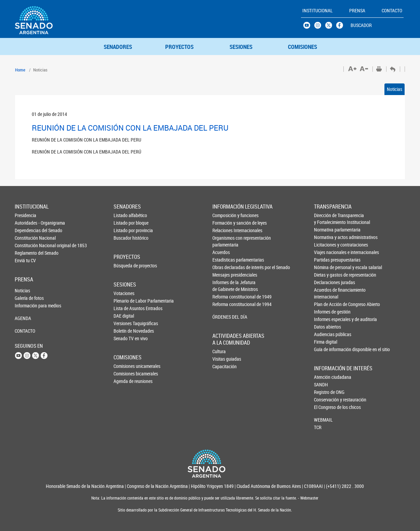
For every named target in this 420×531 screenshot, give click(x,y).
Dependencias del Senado (26, 230)
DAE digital (124, 316)
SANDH (321, 384)
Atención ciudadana (325, 377)
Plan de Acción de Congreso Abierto (325, 304)
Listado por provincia (125, 230)
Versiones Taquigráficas (125, 323)
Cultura (219, 351)
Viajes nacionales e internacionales (325, 252)
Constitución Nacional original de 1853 (26, 245)
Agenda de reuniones (125, 381)
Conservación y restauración (325, 400)
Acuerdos (221, 252)
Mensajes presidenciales (224, 275)
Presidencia (25, 215)
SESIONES (241, 47)
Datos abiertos (325, 327)
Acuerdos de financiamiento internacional (325, 293)
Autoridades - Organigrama (26, 223)
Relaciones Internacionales (224, 230)
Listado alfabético (125, 215)
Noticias (395, 89)
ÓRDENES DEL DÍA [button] (224, 317)
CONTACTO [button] (392, 10)
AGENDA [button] (23, 318)
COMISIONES (303, 47)
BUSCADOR (361, 25)
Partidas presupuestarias (325, 260)
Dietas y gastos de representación (325, 275)
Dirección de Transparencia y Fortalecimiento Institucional (325, 219)
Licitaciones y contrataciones (325, 245)
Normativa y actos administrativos (325, 237)
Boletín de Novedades (125, 331)
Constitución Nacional (26, 238)
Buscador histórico (125, 238)
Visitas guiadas (224, 359)
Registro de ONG (325, 392)
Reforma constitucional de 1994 (224, 304)
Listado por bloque (125, 223)
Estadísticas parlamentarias (224, 260)
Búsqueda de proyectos (125, 265)
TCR (318, 427)
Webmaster (309, 498)
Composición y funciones (224, 215)
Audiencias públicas (325, 334)
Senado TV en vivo (125, 338)
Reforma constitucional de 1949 (224, 297)
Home (20, 70)
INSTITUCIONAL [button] (318, 10)
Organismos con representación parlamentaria (224, 241)
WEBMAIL (323, 420)
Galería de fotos (26, 298)
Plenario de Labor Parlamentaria (125, 301)
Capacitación (224, 366)
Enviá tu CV (25, 260)
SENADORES (118, 47)
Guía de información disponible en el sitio (325, 349)
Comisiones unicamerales (125, 366)
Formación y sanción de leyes (224, 223)
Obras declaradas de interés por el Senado (224, 267)
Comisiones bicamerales (125, 374)
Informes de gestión (325, 312)
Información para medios (26, 306)
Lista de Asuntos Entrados (125, 308)
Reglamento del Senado (26, 253)
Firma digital (325, 342)
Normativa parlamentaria (325, 230)
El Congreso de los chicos (325, 407)
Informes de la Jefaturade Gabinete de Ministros (224, 286)
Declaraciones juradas (325, 282)
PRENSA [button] (357, 10)
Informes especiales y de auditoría (325, 319)
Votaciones (124, 293)
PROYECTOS (179, 47)
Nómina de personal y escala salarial (325, 267)
